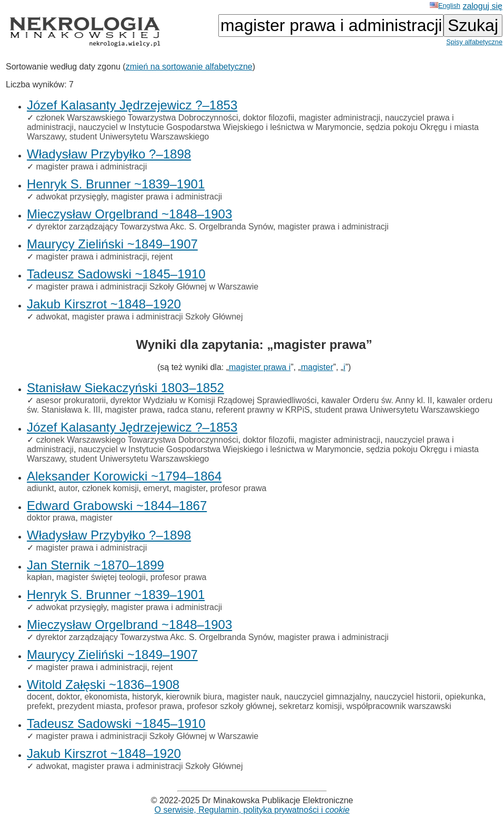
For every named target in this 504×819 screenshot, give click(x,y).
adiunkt (41, 488)
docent (39, 697)
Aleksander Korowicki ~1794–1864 (124, 476)
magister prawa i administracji (91, 167)
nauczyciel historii (407, 697)
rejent (162, 257)
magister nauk (253, 697)
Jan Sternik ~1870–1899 (95, 565)
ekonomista (106, 697)
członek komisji (110, 488)
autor (68, 488)
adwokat (52, 317)
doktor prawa (51, 518)
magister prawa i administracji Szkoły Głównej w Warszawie (147, 287)
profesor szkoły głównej (230, 706)
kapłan (39, 577)
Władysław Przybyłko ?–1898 (109, 154)
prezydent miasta (89, 706)
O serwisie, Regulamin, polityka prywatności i (252, 810)
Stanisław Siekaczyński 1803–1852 (125, 388)
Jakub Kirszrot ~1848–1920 (104, 304)
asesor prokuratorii (71, 400)
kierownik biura (194, 697)
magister (317, 367)
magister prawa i (260, 367)
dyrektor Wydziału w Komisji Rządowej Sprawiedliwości (214, 400)
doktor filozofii (268, 118)
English (445, 6)
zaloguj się (482, 6)
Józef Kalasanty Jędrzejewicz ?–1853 (132, 105)
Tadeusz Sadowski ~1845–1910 (116, 274)
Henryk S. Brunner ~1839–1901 (116, 184)
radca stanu (189, 410)
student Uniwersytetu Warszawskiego (139, 137)
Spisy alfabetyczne (474, 42)
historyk (147, 697)
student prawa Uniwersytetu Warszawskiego (397, 410)
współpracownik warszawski (399, 706)
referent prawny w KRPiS (263, 410)
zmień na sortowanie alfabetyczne (189, 67)
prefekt (40, 706)
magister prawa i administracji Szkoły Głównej (158, 317)
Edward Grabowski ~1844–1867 (117, 506)
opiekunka (464, 697)
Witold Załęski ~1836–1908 (103, 685)
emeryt (156, 488)
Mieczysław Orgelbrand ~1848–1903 (129, 214)
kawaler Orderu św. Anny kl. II (377, 400)
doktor (68, 697)
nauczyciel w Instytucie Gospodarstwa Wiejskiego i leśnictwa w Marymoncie (220, 127)
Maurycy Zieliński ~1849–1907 (112, 244)
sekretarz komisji (310, 706)
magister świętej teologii (101, 577)
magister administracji (340, 118)
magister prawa (134, 410)
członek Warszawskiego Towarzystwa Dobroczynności (137, 118)
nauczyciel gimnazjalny (327, 697)
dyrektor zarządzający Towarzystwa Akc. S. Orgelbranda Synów (154, 227)
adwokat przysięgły (71, 197)
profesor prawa (239, 488)
